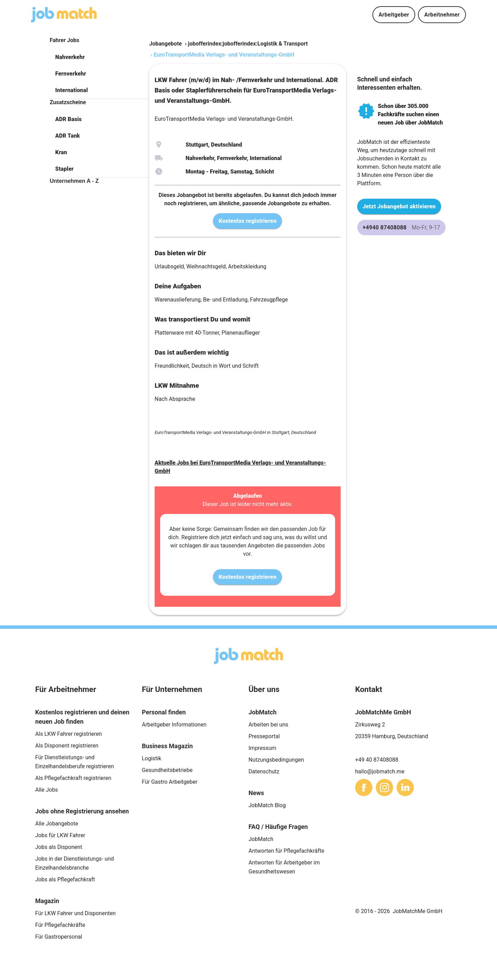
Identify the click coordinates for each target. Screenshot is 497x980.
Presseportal (264, 736)
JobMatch (261, 839)
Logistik (152, 758)
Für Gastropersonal (59, 937)
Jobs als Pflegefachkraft (65, 879)
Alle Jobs (47, 790)
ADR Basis (69, 119)
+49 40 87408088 (377, 760)
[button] (99, 57)
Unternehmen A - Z (74, 181)
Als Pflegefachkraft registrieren (73, 778)
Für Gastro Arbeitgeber (170, 782)
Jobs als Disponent (59, 847)
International (71, 90)
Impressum (262, 748)
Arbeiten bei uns (268, 725)
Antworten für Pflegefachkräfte (286, 851)
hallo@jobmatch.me (380, 771)
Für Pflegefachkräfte (60, 925)
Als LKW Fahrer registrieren (69, 734)
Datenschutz (264, 771)
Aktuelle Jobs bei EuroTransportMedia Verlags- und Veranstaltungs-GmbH (240, 467)
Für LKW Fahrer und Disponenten (75, 913)
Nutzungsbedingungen (276, 760)
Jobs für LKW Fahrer (60, 835)
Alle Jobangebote (57, 824)
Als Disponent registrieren (67, 746)
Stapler (64, 169)
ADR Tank (67, 136)
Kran (61, 152)
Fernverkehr (71, 74)
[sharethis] (364, 788)
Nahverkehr (70, 57)
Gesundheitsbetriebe (167, 770)
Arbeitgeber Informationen (174, 725)
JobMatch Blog (267, 805)
